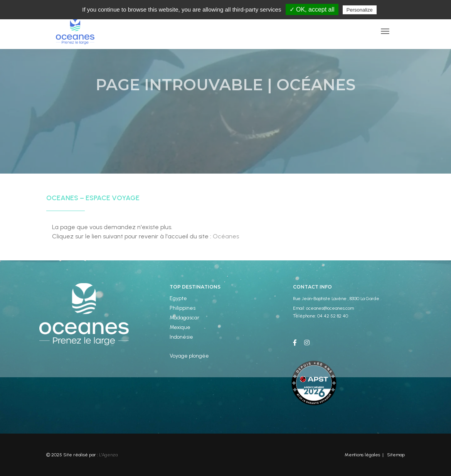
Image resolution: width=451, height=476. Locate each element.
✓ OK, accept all (312, 9)
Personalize (360, 10)
